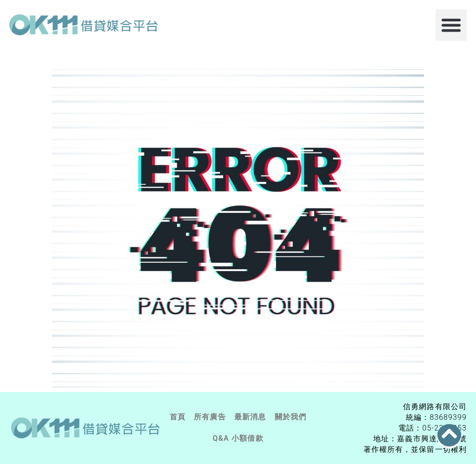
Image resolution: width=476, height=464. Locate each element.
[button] (451, 25)
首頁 (178, 417)
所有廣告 (210, 417)
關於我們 (291, 417)
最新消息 (250, 417)
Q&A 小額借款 (238, 438)
